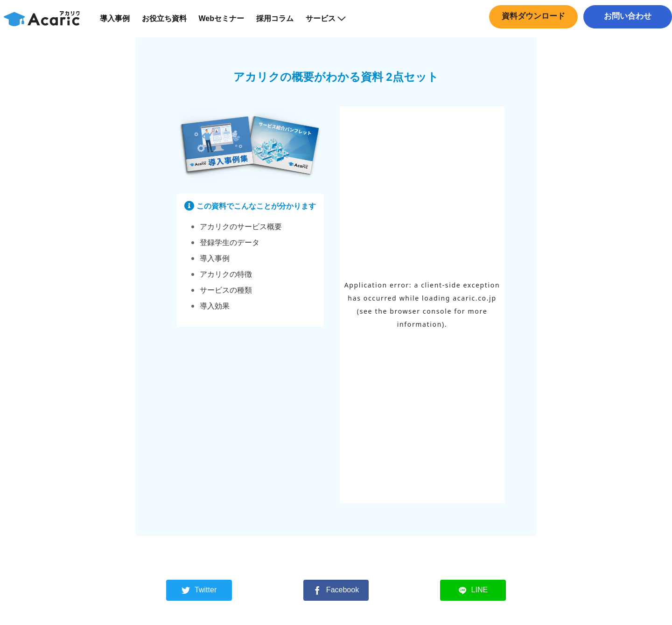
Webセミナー (227, 23)
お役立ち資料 (170, 23)
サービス (332, 23)
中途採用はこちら (625, 40)
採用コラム (281, 23)
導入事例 (120, 23)
